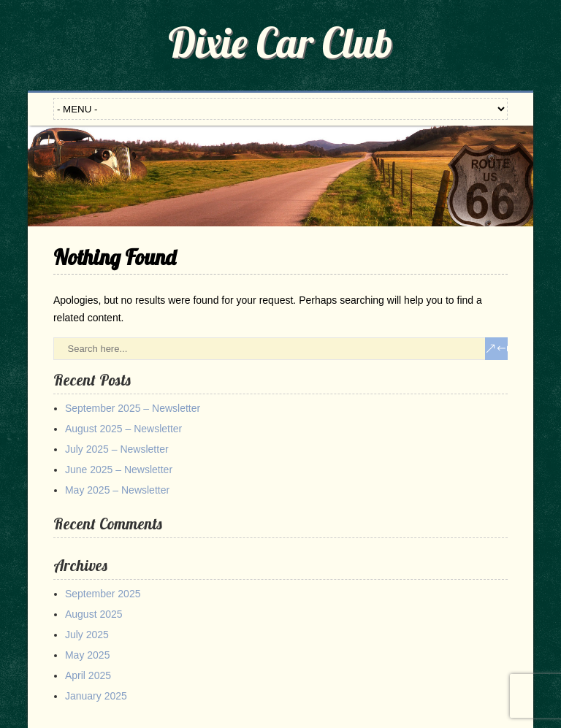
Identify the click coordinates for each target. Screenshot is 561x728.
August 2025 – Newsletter (123, 429)
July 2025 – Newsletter (117, 449)
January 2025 (96, 696)
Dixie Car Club (280, 42)
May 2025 (87, 655)
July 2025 (87, 635)
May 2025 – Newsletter (117, 490)
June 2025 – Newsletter (119, 470)
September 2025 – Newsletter (133, 408)
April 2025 (88, 675)
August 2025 (94, 614)
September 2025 (103, 594)
